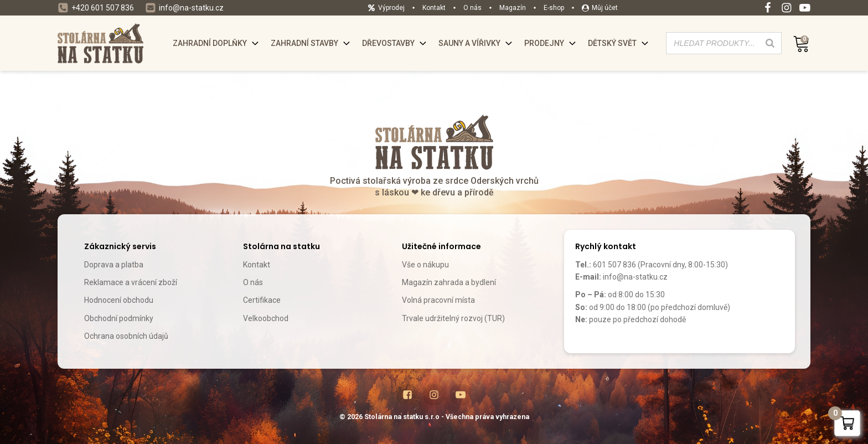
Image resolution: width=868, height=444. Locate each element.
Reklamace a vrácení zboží (131, 282)
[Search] (770, 43)
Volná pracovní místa (438, 300)
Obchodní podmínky (119, 318)
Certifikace (262, 300)
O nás (253, 282)
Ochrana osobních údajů (126, 336)
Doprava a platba (114, 265)
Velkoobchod (266, 318)
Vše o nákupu (425, 265)
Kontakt (257, 265)
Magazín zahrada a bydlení (449, 282)
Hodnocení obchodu (119, 300)
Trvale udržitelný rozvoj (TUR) (453, 318)
